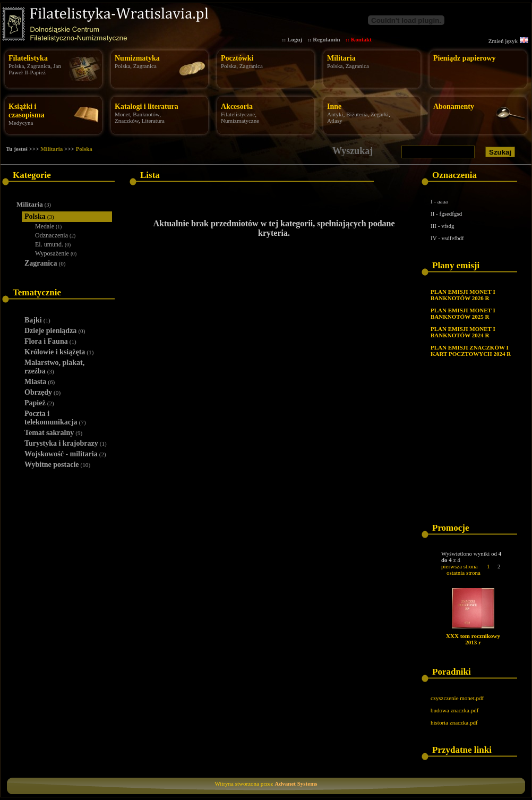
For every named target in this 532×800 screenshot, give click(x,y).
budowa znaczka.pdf (454, 710)
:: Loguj (292, 39)
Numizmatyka (137, 58)
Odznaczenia (55, 235)
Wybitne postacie (57, 465)
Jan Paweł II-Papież (35, 69)
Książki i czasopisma (27, 111)
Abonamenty (454, 107)
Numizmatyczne (240, 121)
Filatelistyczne (238, 114)
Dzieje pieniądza (55, 331)
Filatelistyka (28, 58)
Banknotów (146, 114)
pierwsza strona (460, 566)
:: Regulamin (324, 39)
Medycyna (21, 123)
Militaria (341, 58)
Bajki (37, 320)
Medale (48, 226)
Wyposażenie (56, 253)
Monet (122, 114)
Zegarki (380, 114)
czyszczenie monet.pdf (457, 698)
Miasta (40, 382)
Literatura (153, 121)
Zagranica (39, 66)
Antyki (335, 114)
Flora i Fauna (50, 341)
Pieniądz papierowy (465, 58)
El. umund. (53, 244)
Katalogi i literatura (147, 107)
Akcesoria (237, 107)
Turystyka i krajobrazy (66, 443)
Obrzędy (42, 392)
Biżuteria (357, 114)
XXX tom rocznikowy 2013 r (473, 639)
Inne (334, 107)
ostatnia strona (464, 573)
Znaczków (127, 121)
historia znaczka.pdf (454, 722)
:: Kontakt (359, 39)
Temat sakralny (53, 433)
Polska (16, 66)
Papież (39, 403)
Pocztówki (237, 58)
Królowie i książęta (59, 352)
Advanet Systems (296, 784)
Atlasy (335, 121)
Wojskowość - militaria (65, 454)
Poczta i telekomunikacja (55, 418)
